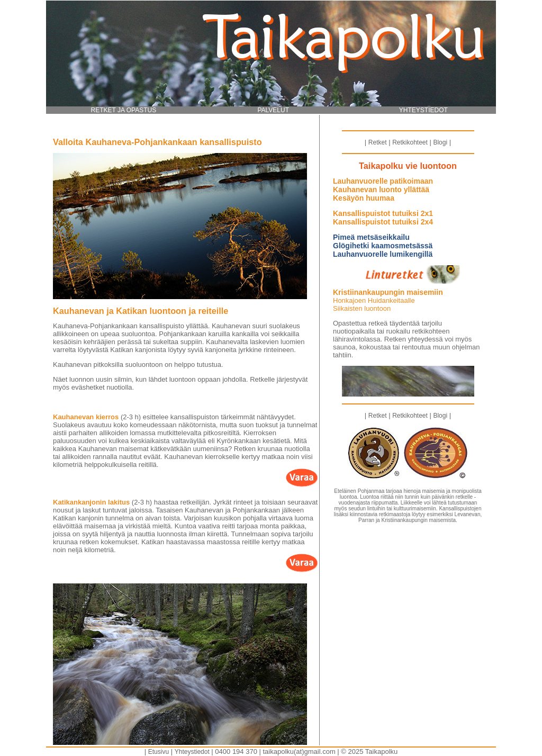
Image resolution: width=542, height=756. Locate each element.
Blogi (440, 142)
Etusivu (159, 752)
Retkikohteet (410, 142)
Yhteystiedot (192, 752)
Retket (378, 142)
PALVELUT (273, 110)
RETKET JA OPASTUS (124, 110)
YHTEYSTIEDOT (423, 110)
